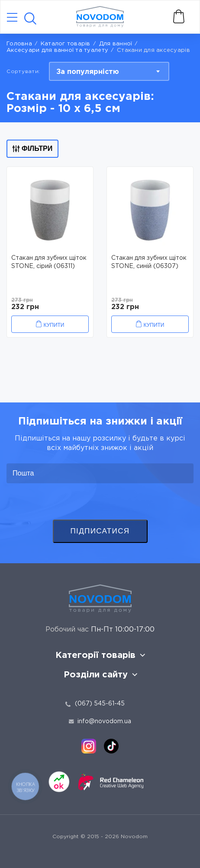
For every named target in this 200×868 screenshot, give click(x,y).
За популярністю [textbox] (88, 72)
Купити (54, 325)
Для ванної (116, 44)
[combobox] (109, 71)
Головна (19, 44)
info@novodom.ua (100, 721)
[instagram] (89, 746)
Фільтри (32, 148)
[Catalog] (12, 18)
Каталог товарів (66, 44)
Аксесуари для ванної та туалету (57, 50)
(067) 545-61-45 (100, 704)
